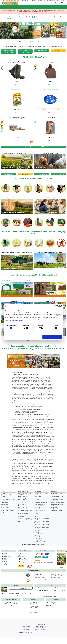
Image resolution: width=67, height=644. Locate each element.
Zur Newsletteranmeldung (56, 610)
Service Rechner (56, 577)
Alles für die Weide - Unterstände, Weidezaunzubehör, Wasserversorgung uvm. (33, 233)
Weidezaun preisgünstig (57, 506)
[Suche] (35, 3)
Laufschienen (38, 535)
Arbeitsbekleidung (23, 396)
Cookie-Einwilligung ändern (26, 632)
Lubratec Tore (21, 503)
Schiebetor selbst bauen (40, 510)
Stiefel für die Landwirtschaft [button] (50, 198)
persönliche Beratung (44, 481)
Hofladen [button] (27, 7)
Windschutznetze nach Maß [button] (17, 301)
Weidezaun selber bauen (57, 499)
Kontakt (4, 558)
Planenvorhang (21, 506)
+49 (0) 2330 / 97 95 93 (59, 590)
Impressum (8, 321)
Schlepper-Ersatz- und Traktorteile (47, 464)
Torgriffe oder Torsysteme (58, 503)
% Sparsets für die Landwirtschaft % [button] (17, 198)
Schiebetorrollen (38, 512)
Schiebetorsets (38, 501)
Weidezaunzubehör (16, 447)
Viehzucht (37, 531)
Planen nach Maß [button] (50, 301)
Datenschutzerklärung (17, 321)
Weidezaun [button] (5, 7)
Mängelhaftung (26, 626)
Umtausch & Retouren (41, 628)
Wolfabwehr (54, 495)
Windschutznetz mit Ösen (24, 507)
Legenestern (26, 424)
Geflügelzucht (4, 504)
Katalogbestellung (62, 551)
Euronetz (3, 498)
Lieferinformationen (41, 626)
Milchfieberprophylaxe (6, 509)
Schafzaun (34, 444)
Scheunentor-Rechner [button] (50, 281)
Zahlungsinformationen (41, 629)
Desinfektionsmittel (6, 507)
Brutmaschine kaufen (43, 432)
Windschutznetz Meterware (24, 512)
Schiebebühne (38, 514)
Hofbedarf (37, 499)
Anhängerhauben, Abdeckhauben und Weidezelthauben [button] (17, 281)
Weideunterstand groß (6, 493)
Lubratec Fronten (22, 504)
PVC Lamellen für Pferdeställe (25, 510)
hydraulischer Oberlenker (18, 464)
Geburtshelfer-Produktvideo (41, 529)
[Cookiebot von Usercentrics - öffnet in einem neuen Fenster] (56, 306)
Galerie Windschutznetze (24, 495)
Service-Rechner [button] (53, 7)
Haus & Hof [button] (21, 7)
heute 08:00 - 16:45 (41, 1)
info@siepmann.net (53, 597)
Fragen (21, 553)
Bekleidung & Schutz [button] (44, 7)
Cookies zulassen (52, 337)
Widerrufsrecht (26, 628)
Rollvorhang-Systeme (23, 514)
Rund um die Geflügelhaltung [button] (50, 153)
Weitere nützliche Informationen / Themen (33, 545)
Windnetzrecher (22, 517)
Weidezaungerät (47, 393)
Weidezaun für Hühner (57, 510)
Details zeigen (56, 333)
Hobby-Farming (5, 503)
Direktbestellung (25, 1)
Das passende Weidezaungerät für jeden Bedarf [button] (50, 252)
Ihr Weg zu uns (6, 557)
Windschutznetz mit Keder (24, 509)
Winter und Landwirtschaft (41, 503)
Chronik (4, 560)
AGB (26, 625)
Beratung (21, 558)
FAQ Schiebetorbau (39, 509)
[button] (8, 18)
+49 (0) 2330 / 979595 (42, 590)
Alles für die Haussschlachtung (42, 528)
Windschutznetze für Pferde (24, 493)
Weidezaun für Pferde (57, 507)
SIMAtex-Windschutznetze (24, 518)
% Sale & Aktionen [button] (61, 7)
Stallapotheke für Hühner (7, 510)
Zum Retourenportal (21, 588)
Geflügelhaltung (30, 439)
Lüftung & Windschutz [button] (34, 7)
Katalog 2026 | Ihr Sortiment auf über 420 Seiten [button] (17, 153)
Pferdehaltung (41, 451)
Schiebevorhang (22, 515)
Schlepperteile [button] (11, 7)
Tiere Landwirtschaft (6, 506)
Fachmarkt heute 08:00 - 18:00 (53, 1)
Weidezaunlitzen (55, 501)
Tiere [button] (16, 7)
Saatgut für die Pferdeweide (8, 512)
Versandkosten (23, 560)
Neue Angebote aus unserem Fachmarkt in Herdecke (33, 346)
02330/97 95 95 (34, 1)
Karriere (4, 561)
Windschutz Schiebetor (40, 504)
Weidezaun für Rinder (57, 493)
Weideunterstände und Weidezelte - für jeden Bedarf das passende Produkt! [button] (17, 253)
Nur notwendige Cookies (33, 337)
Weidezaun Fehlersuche (57, 504)
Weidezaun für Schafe (57, 509)
